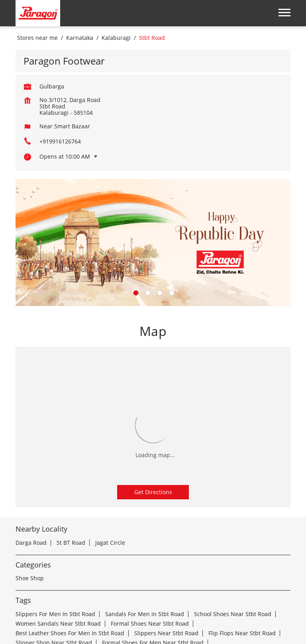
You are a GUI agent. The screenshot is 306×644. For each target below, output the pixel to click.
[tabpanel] (153, 138)
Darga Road (31, 439)
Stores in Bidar (209, 598)
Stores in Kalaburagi (65, 617)
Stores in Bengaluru (42, 598)
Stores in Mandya (124, 617)
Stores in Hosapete (217, 607)
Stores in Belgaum (157, 598)
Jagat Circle (110, 439)
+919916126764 (60, 37)
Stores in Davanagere (155, 607)
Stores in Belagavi (101, 598)
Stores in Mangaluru (183, 617)
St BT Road (71, 439)
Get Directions (153, 388)
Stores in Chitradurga (89, 607)
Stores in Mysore (241, 617)
